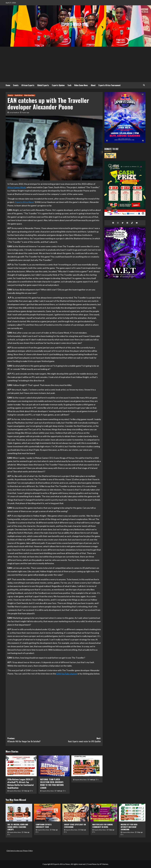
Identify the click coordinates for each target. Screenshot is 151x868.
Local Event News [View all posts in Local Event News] (46, 773)
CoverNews (92, 864)
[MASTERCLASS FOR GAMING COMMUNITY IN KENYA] (104, 813)
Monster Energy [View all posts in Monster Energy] (80, 816)
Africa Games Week (17, 187)
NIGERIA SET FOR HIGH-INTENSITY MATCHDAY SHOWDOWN (129, 827)
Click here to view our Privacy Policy (20, 851)
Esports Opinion (58, 85)
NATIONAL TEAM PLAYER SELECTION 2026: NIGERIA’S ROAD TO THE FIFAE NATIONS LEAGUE (52, 784)
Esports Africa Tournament (110, 85)
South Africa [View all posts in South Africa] (19, 95)
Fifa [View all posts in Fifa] (28, 768)
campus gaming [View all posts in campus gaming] (41, 816)
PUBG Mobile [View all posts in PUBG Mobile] (68, 819)
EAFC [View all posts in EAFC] (49, 816)
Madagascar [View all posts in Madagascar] (28, 771)
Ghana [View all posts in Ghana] (10, 816)
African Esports (28, 85)
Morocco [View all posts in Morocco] (11, 773)
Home (8, 85)
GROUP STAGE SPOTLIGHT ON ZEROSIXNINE (75, 826)
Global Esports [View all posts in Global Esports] (12, 771)
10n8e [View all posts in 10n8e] (66, 813)
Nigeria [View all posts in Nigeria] (10, 819)
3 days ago (26, 832)
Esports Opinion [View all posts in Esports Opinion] (46, 771)
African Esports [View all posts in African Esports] (13, 768)
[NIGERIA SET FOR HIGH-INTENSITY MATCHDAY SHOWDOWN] (132, 813)
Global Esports (43, 85)
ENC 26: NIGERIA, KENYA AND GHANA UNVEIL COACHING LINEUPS (18, 827)
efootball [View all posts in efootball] (22, 768)
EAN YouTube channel (67, 674)
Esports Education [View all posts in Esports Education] (98, 819)
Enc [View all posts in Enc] (26, 813)
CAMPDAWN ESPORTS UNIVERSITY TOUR (44, 826)
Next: (78, 740)
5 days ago (26, 791)
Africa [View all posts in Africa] (43, 768)
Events (16, 85)
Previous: (31, 740)
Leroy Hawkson (14, 112)
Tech (69, 85)
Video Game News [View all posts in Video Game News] (29, 95)
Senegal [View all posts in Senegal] (18, 773)
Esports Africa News (24, 202)
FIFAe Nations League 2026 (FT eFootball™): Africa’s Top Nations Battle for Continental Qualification (21, 784)
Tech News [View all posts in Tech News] (89, 771)
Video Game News (81, 85)
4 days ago (55, 830)
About (93, 85)
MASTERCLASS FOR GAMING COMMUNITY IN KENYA (103, 826)
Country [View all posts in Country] (10, 95)
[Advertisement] (75, 64)
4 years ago (26, 112)
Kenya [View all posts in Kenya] (20, 771)
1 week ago (59, 791)
